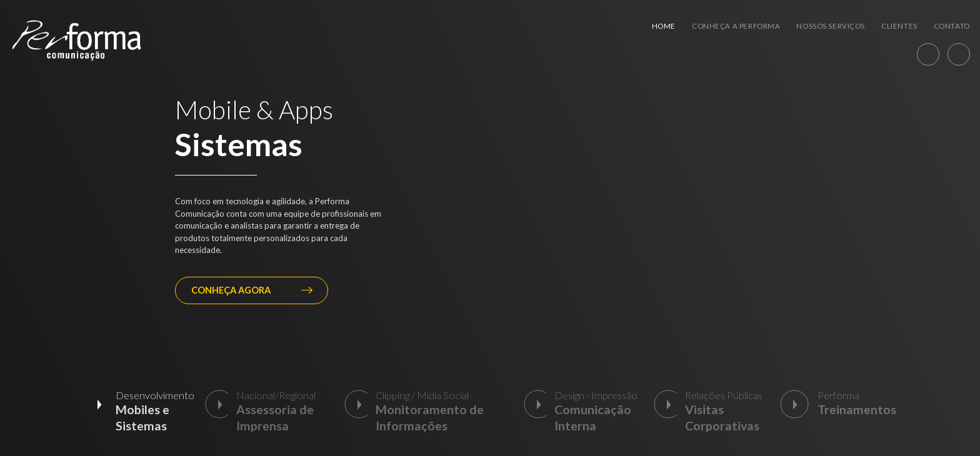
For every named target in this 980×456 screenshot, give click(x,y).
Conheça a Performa (736, 26)
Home (664, 26)
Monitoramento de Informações (430, 418)
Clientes (899, 26)
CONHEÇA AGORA (252, 290)
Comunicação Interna (593, 418)
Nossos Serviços (831, 26)
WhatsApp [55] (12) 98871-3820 (928, 54)
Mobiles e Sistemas (142, 418)
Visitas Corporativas (722, 418)
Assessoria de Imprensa (275, 418)
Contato (952, 26)
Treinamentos (857, 409)
